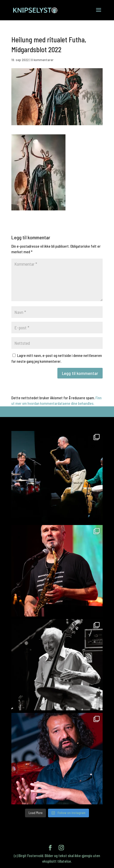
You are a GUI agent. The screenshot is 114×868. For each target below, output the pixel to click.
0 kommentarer (42, 60)
